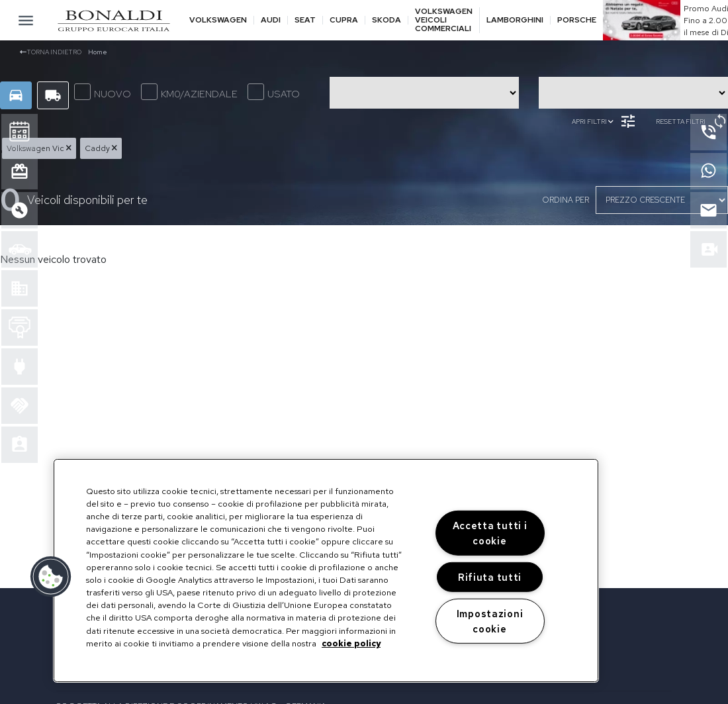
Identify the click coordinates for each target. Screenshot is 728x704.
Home (98, 52)
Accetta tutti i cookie (490, 533)
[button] (51, 577)
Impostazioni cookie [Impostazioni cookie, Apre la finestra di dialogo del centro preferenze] (490, 621)
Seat (305, 20)
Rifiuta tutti (490, 577)
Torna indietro (51, 52)
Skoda (387, 20)
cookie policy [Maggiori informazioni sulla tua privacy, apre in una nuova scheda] (351, 643)
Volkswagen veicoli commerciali (444, 21)
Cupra (344, 20)
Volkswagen (218, 20)
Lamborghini (515, 20)
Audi (271, 20)
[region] (326, 571)
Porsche (577, 20)
